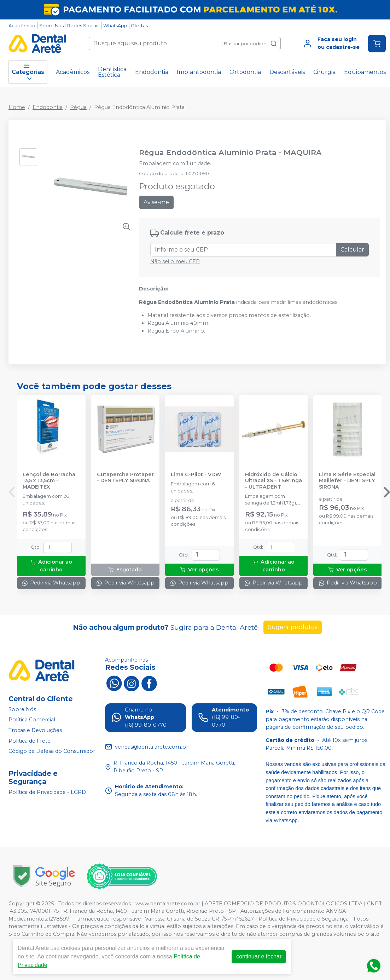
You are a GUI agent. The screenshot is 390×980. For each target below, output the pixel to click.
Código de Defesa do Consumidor (52, 751)
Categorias (28, 72)
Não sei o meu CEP (175, 261)
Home (17, 107)
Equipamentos (365, 72)
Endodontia (152, 72)
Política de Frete (30, 741)
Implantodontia (199, 72)
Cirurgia (324, 72)
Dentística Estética (112, 72)
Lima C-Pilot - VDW (196, 475)
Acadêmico (22, 26)
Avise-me (156, 202)
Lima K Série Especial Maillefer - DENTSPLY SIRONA (347, 481)
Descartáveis (287, 72)
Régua (78, 107)
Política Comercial (32, 720)
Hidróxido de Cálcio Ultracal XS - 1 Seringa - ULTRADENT (273, 481)
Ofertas (139, 26)
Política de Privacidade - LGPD (47, 792)
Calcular (352, 250)
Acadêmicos (73, 72)
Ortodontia (245, 72)
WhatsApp (115, 26)
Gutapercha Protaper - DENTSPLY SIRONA (125, 478)
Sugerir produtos (293, 627)
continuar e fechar (259, 956)
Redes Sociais (83, 26)
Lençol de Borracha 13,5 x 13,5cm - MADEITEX (49, 481)
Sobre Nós (51, 26)
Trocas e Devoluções (35, 730)
